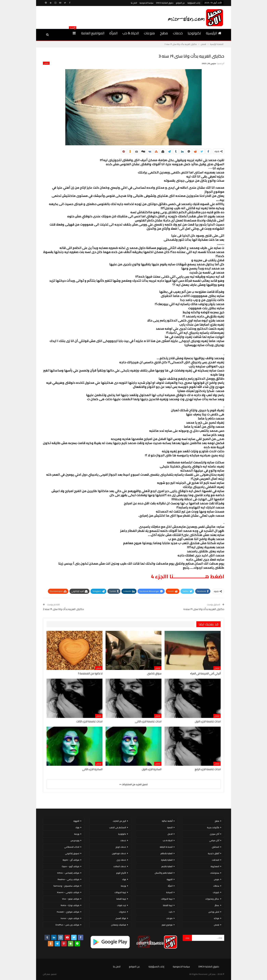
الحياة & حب (131, 33)
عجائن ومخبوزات (212, 899)
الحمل (170, 834)
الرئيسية (214, 33)
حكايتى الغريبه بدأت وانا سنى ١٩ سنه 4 (204, 609)
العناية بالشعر (167, 866)
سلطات (216, 886)
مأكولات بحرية (213, 827)
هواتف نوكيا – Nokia (70, 905)
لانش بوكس (214, 912)
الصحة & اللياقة (166, 847)
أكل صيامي (214, 840)
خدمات (178, 33)
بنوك (124, 879)
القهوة (170, 879)
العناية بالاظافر (167, 853)
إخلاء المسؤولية (194, 3)
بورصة (123, 886)
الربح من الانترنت (119, 821)
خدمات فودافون (119, 853)
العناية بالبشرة (167, 860)
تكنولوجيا (194, 33)
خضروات (122, 912)
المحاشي (216, 847)
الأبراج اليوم (121, 873)
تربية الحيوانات (167, 899)
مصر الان (47, 974)
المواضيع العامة (93, 33)
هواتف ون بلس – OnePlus (67, 925)
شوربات (216, 892)
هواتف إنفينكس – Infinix (68, 873)
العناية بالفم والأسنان (164, 873)
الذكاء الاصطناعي (72, 847)
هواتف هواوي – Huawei (68, 912)
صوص (217, 879)
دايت (171, 912)
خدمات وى (121, 860)
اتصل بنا (134, 3)
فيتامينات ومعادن (119, 925)
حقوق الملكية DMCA (165, 3)
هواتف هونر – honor (70, 918)
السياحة (169, 892)
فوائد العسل (121, 918)
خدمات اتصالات (120, 866)
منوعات (149, 33)
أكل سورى (214, 834)
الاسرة (170, 827)
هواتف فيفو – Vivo (71, 899)
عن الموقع (180, 3)
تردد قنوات (122, 905)
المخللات (216, 860)
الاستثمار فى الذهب (118, 827)
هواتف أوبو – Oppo (71, 866)
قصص (46, 63)
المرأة (113, 33)
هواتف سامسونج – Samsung (66, 886)
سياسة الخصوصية (146, 3)
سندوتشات (215, 873)
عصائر (217, 905)
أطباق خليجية (214, 853)
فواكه (217, 918)
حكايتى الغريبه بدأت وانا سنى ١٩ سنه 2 (63, 609)
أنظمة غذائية (167, 821)
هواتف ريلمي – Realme (69, 879)
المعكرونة (215, 866)
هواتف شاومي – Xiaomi (68, 892)
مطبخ (164, 33)
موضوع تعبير (167, 925)
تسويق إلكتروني (72, 853)
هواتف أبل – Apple (71, 860)
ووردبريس (75, 840)
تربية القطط (168, 905)
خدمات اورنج (121, 847)
